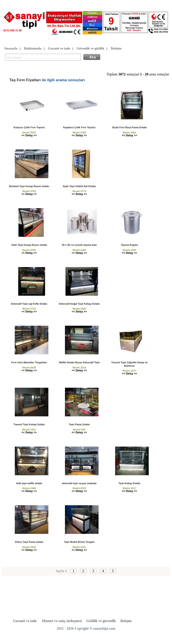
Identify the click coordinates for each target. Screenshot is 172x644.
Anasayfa (11, 49)
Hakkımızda (33, 49)
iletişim (126, 621)
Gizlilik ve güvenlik (101, 621)
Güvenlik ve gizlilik (90, 49)
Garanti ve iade (59, 49)
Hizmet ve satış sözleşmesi (62, 621)
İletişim (116, 49)
